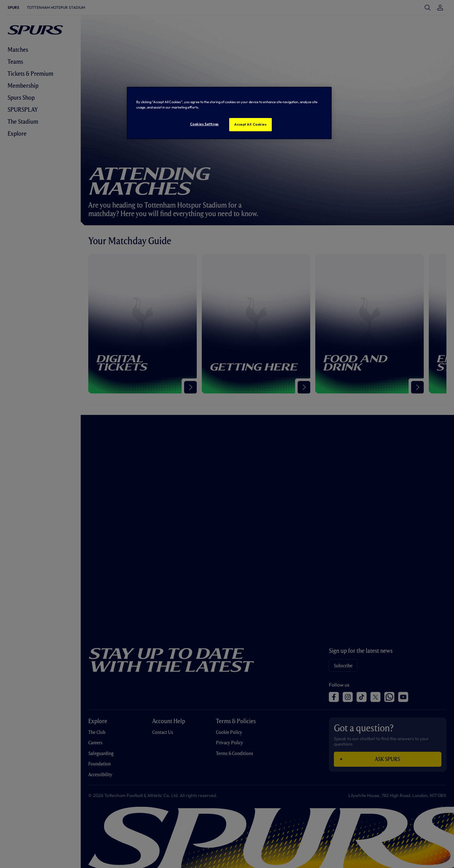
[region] (229, 113)
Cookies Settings (204, 124)
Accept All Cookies (250, 124)
